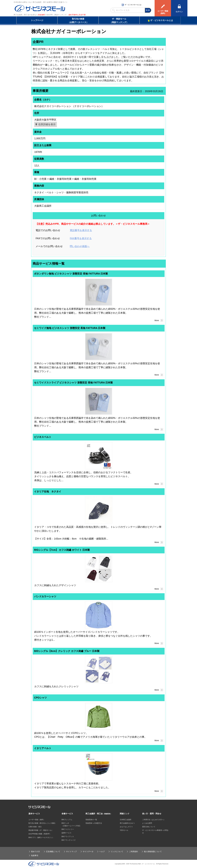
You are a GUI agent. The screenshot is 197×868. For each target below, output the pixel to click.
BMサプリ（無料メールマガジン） (41, 838)
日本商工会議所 (126, 820)
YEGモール (124, 830)
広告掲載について (53, 852)
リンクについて (117, 852)
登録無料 (42, 15)
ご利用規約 (133, 852)
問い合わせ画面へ (80, 246)
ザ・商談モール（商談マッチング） (119, 21)
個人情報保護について (153, 852)
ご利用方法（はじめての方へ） (154, 820)
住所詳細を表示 (47, 124)
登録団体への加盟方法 (94, 823)
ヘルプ (102, 852)
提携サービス (66, 833)
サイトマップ (71, 852)
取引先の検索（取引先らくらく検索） (42, 823)
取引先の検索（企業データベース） (78, 21)
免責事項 (35, 855)
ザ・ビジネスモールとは (133, 5)
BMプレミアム (67, 820)
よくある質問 (147, 823)
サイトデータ (88, 852)
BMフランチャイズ (69, 840)
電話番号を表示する (81, 230)
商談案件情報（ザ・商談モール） (41, 830)
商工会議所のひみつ (127, 823)
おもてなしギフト (126, 827)
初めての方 (36, 852)
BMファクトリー (68, 829)
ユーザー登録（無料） (37, 820)
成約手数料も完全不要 (77, 15)
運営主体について (149, 827)
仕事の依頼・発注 (35, 827)
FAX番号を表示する (81, 238)
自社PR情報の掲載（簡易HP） (40, 834)
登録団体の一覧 (91, 820)
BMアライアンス (68, 837)
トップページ (37, 20)
